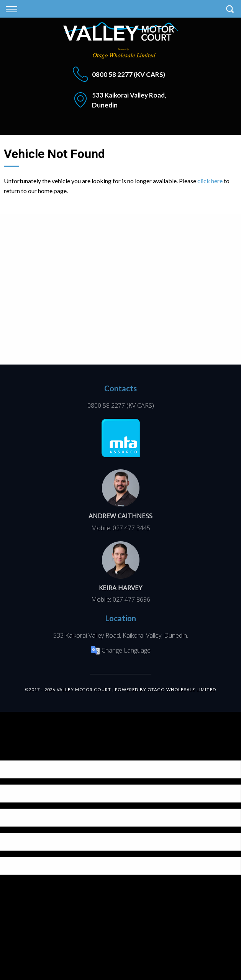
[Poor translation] (19, 754)
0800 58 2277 (112, 74)
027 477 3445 (131, 528)
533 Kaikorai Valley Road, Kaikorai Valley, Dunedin (120, 635)
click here (210, 181)
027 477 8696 (131, 599)
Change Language (121, 650)
